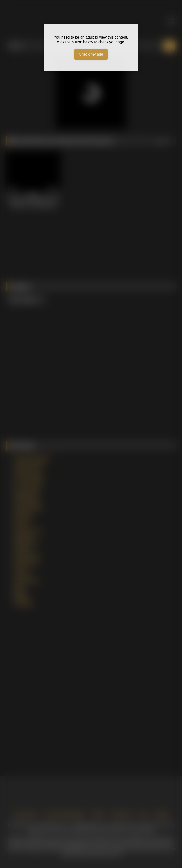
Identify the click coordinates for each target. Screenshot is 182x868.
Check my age (91, 54)
